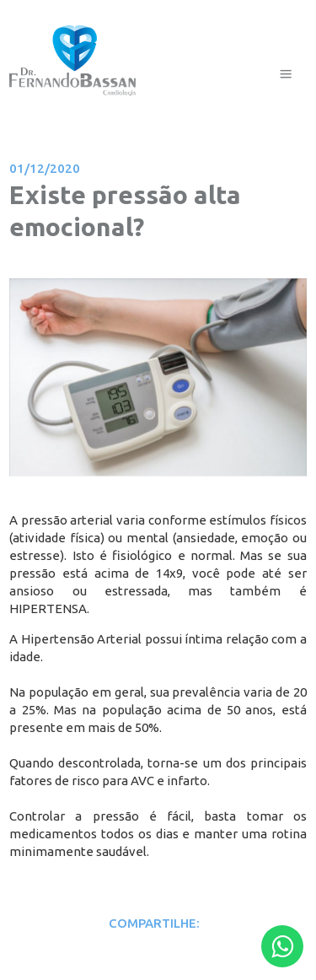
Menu (286, 53)
